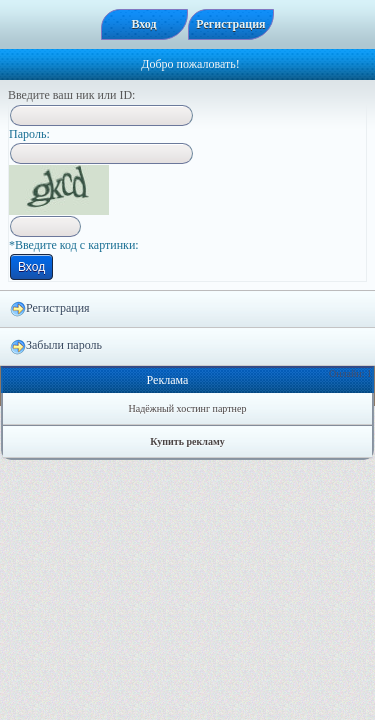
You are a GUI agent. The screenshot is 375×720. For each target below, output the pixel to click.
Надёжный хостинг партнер (188, 408)
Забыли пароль (56, 346)
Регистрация (50, 309)
